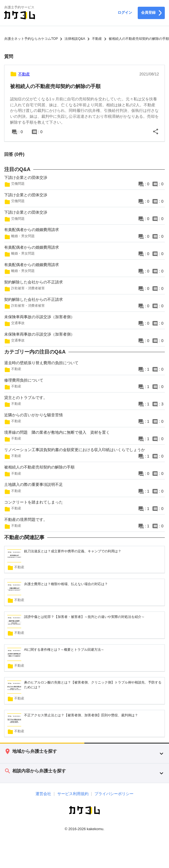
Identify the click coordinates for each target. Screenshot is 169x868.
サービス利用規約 (73, 794)
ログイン (125, 13)
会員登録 (151, 13)
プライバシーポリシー (114, 794)
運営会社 (43, 794)
